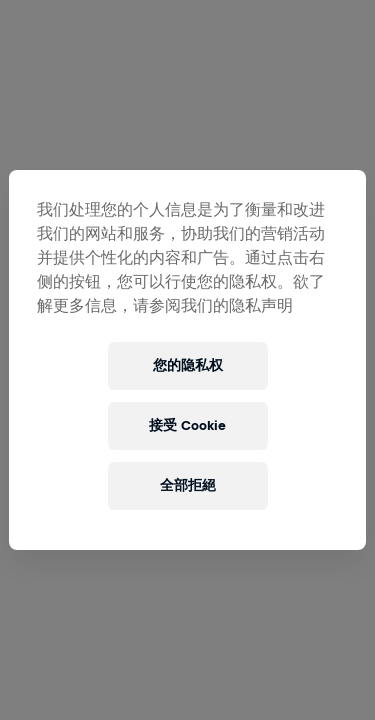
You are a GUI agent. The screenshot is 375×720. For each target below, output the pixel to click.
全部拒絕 (188, 485)
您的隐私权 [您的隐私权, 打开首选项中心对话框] (188, 365)
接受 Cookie (187, 425)
